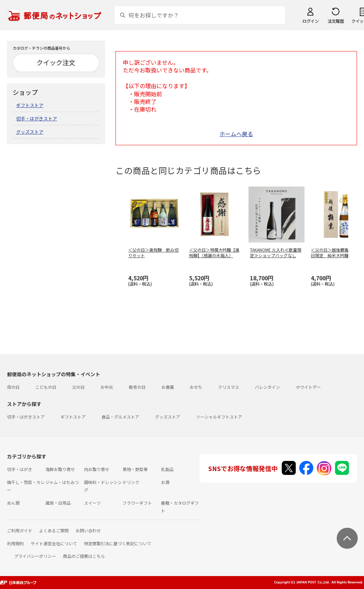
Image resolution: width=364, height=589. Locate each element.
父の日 (78, 387)
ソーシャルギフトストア (219, 417)
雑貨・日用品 (58, 503)
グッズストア (30, 132)
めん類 (13, 503)
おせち (196, 387)
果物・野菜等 (135, 469)
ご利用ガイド (20, 530)
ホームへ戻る (236, 134)
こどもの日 (46, 387)
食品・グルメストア (120, 417)
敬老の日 (137, 387)
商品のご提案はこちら (84, 556)
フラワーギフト (137, 503)
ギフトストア (30, 105)
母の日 (13, 387)
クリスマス (229, 387)
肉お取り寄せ (97, 469)
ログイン (310, 21)
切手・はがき (20, 469)
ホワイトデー (308, 387)
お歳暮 (168, 387)
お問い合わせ (88, 530)
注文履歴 (336, 21)
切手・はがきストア (37, 118)
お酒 (165, 482)
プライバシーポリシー (35, 556)
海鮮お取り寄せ (60, 469)
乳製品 (167, 469)
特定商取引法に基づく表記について (118, 543)
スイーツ (92, 503)
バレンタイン (267, 387)
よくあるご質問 (54, 530)
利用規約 (15, 543)
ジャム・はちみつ (62, 482)
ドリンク (131, 482)
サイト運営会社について (54, 543)
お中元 (107, 387)
